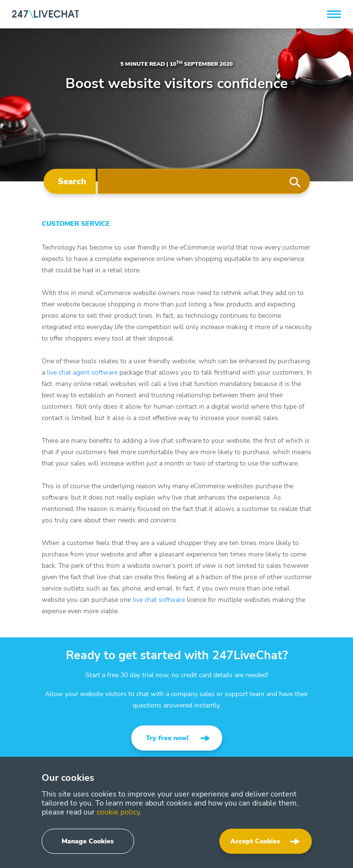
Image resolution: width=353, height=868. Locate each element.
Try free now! (167, 738)
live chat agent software (82, 372)
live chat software (159, 600)
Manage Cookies (88, 841)
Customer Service (76, 224)
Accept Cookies (255, 841)
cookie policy (118, 812)
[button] (334, 14)
